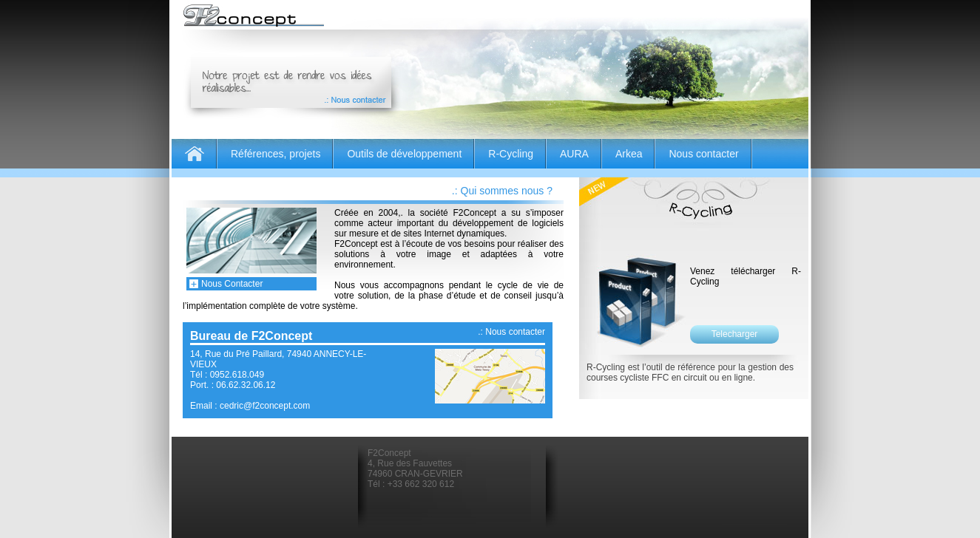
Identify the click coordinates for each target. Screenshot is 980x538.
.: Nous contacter (511, 332)
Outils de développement (404, 154)
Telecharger (735, 334)
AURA (574, 154)
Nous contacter (703, 154)
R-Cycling (511, 154)
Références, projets (276, 154)
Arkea (629, 154)
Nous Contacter (232, 284)
